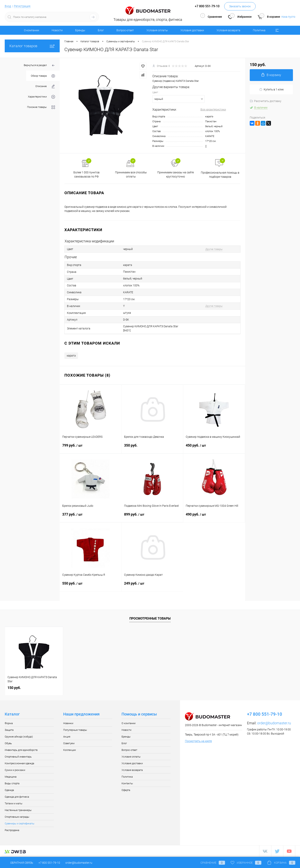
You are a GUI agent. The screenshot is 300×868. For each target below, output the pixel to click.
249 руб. (152, 586)
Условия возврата (228, 30)
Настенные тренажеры (18, 810)
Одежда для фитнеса (17, 797)
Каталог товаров (32, 46)
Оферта (126, 790)
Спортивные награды (17, 817)
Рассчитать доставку (266, 101)
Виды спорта (12, 783)
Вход (8, 6)
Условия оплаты (157, 30)
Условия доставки (192, 30)
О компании (32, 30)
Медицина (11, 777)
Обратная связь (19, 863)
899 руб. (152, 517)
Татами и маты (14, 803)
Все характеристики (213, 109)
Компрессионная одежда (19, 763)
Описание (45, 86)
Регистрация (22, 6)
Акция (67, 737)
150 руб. (14, 688)
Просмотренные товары (150, 618)
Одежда (9, 790)
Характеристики (41, 97)
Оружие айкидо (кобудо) (19, 737)
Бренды (80, 30)
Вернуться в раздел (39, 66)
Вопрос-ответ (125, 30)
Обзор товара (43, 76)
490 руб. (214, 517)
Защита (9, 730)
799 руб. (91, 448)
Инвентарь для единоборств (21, 750)
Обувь (8, 743)
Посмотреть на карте (198, 741)
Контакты (127, 783)
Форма (9, 723)
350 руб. (152, 448)
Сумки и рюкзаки (15, 770)
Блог (101, 30)
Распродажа (12, 830)
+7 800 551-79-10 (49, 863)
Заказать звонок (240, 6)
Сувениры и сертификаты (20, 823)
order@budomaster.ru (274, 723)
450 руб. (214, 448)
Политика (259, 30)
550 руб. (91, 586)
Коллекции (70, 750)
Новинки (68, 723)
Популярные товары (75, 730)
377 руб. (91, 517)
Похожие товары (41, 107)
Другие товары (214, 249)
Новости (57, 30)
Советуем (69, 743)
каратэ (71, 356)
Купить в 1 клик (271, 90)
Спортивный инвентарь (18, 757)
